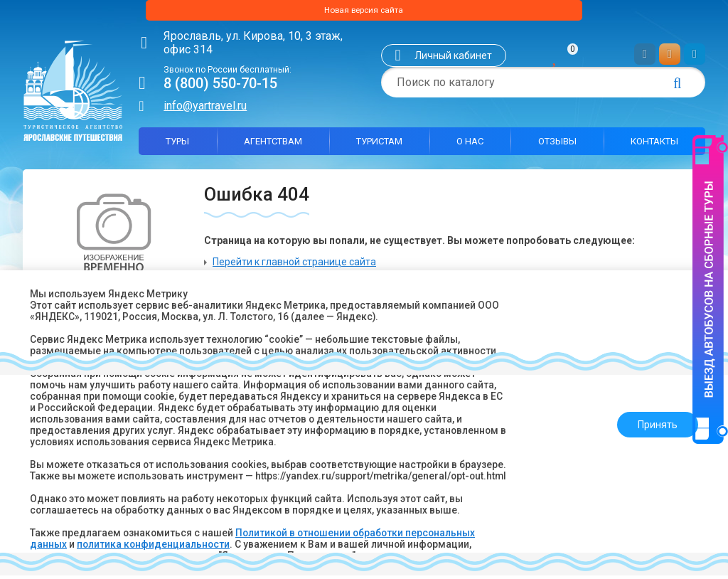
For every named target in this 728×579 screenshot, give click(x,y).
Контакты (654, 145)
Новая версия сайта (364, 12)
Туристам (379, 145)
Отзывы (557, 145)
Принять (653, 419)
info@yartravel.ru (205, 109)
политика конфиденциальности (155, 544)
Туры (177, 145)
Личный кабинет (453, 59)
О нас (470, 145)
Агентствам (273, 145)
